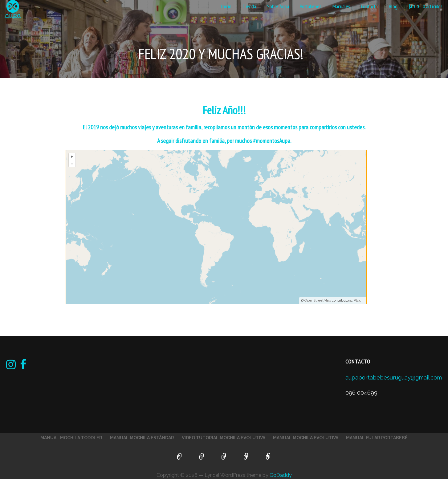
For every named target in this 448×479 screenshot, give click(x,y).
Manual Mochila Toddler (71, 438)
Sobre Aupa (278, 6)
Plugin (359, 300)
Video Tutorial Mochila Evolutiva (224, 438)
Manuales (341, 6)
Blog (393, 6)
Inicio (226, 6)
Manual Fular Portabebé (377, 438)
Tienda (249, 6)
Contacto (370, 6)
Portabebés (310, 6)
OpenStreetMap (318, 300)
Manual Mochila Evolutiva (306, 438)
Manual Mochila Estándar (142, 438)
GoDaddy (281, 475)
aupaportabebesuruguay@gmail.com (394, 378)
